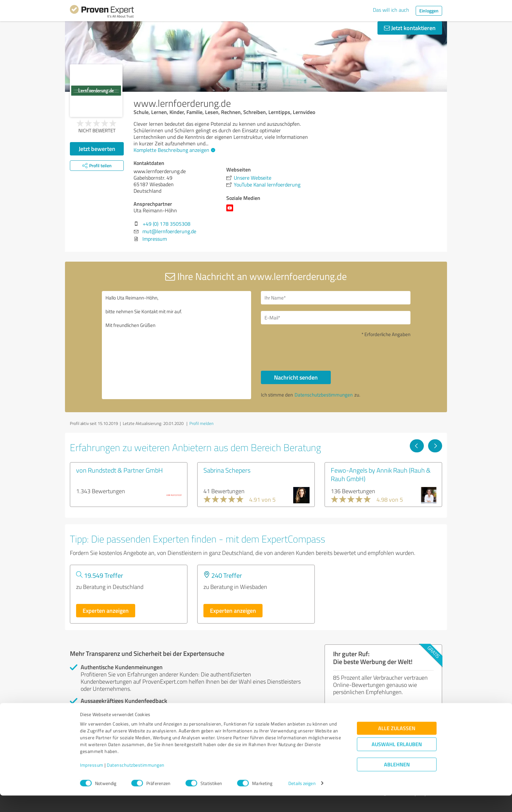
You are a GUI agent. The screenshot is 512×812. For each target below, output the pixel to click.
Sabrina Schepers (227, 470)
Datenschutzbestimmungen (136, 781)
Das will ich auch (391, 10)
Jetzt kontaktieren (410, 28)
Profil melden (201, 423)
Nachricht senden (296, 377)
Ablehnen (397, 781)
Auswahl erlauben (397, 761)
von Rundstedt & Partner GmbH (120, 470)
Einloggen (429, 11)
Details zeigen (302, 800)
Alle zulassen (397, 745)
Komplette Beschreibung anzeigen (174, 150)
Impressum (92, 781)
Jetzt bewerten (97, 149)
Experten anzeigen (106, 610)
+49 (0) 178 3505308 (167, 224)
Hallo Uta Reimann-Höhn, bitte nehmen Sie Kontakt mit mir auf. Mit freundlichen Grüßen (177, 345)
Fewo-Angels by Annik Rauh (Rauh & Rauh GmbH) (381, 474)
